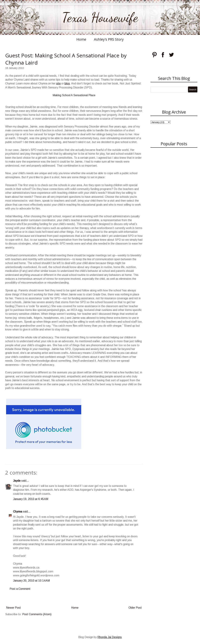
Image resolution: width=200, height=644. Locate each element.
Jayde (17, 481)
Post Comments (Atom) (37, 614)
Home (81, 39)
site (58, 83)
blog (67, 83)
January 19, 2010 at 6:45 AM (31, 499)
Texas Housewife (100, 17)
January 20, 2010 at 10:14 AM (31, 581)
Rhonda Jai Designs (110, 637)
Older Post (135, 608)
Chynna (18, 512)
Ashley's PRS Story (109, 39)
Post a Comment (20, 589)
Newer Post (13, 608)
